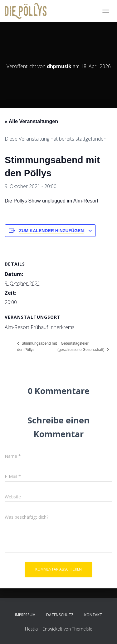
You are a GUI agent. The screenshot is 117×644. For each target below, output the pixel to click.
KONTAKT (93, 615)
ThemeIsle (82, 629)
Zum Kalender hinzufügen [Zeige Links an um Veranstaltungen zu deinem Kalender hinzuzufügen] (51, 231)
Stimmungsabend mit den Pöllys (37, 347)
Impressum (25, 615)
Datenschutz (60, 615)
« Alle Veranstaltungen (31, 121)
